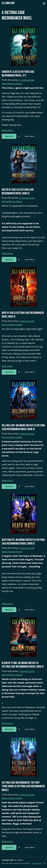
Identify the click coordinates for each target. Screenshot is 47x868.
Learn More (29, 136)
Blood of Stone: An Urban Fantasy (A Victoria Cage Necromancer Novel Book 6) (23, 665)
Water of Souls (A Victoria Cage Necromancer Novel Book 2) (18, 192)
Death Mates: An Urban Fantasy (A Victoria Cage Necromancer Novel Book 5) (23, 542)
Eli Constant (8, 3)
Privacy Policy (37, 863)
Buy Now (9, 136)
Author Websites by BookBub (19, 863)
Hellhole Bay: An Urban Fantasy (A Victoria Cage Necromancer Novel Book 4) (23, 427)
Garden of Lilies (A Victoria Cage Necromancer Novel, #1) (18, 74)
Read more (7, 130)
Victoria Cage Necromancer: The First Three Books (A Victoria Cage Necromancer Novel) (23, 786)
